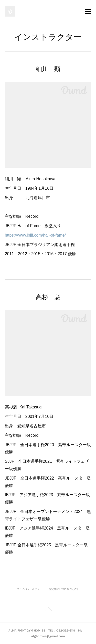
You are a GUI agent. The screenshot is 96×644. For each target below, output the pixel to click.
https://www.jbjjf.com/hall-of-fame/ (35, 235)
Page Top (48, 610)
